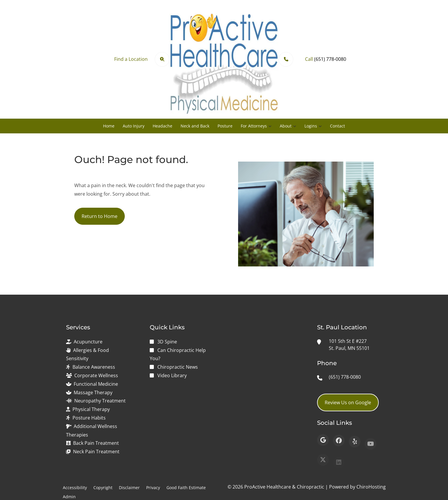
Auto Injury (134, 126)
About (286, 126)
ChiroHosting (371, 487)
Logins (311, 126)
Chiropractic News (178, 367)
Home (109, 126)
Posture (225, 126)
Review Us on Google (348, 402)
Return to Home (100, 216)
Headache (162, 126)
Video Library (172, 375)
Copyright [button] (103, 488)
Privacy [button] (153, 488)
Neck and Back (195, 126)
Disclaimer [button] (129, 488)
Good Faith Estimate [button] (186, 488)
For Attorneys (254, 126)
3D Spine (167, 342)
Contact (337, 126)
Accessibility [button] (75, 488)
